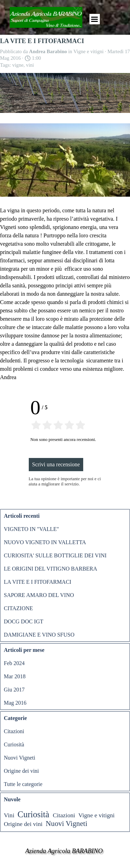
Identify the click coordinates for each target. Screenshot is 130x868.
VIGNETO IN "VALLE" (31, 529)
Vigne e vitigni (97, 815)
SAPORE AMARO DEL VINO (39, 595)
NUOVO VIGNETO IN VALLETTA (45, 542)
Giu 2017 (14, 690)
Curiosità (14, 744)
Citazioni (14, 731)
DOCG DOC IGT (24, 621)
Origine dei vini (21, 771)
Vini (9, 815)
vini (30, 65)
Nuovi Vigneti (20, 758)
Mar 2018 (15, 676)
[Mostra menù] (95, 19)
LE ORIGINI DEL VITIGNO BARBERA (50, 569)
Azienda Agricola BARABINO (64, 851)
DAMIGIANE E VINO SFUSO (39, 635)
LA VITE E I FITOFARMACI (38, 582)
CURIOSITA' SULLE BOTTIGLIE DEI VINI (55, 555)
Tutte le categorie (23, 784)
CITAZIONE (18, 608)
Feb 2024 (14, 663)
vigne (18, 65)
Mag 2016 (15, 703)
